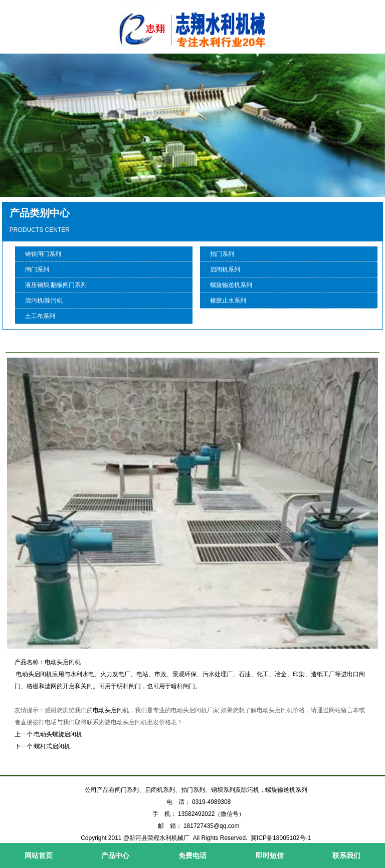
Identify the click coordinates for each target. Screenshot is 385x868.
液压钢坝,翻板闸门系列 (56, 285)
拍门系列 (222, 254)
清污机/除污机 (44, 301)
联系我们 (346, 855)
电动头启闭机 (111, 710)
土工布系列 (40, 316)
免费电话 (192, 855)
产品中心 (115, 855)
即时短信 (270, 855)
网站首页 (39, 855)
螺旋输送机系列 (231, 285)
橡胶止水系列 (228, 301)
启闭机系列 (225, 269)
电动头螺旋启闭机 (58, 734)
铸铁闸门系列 (43, 254)
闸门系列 (37, 269)
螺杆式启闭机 (52, 746)
